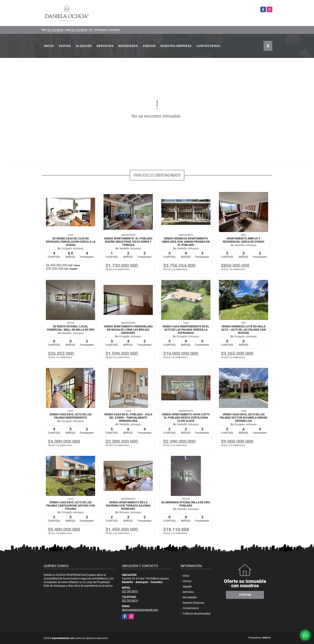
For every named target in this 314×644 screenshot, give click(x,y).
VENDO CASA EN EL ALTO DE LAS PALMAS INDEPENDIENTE (71, 416)
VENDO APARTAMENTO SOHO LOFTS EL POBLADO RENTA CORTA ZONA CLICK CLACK (186, 418)
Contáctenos (208, 46)
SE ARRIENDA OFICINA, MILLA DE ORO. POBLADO (186, 504)
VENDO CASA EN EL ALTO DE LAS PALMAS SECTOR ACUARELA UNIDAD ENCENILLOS (244, 418)
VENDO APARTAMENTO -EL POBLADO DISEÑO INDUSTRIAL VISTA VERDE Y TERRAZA (128, 242)
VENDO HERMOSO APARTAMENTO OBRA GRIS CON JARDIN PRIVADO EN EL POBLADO (186, 242)
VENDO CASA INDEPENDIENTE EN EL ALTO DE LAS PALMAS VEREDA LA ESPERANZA (186, 330)
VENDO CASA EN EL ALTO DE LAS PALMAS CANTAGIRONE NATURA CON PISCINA (71, 506)
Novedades (128, 46)
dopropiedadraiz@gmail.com (140, 610)
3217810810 (55, 30)
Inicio (49, 46)
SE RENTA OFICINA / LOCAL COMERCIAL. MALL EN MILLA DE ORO (71, 328)
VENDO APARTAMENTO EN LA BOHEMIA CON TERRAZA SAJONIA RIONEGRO (128, 506)
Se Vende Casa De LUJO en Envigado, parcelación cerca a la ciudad (70, 242)
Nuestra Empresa (176, 46)
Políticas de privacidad (197, 614)
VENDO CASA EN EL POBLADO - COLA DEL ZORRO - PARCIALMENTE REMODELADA (128, 418)
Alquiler (84, 46)
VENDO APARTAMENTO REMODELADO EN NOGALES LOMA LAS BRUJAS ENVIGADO (128, 330)
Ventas (65, 46)
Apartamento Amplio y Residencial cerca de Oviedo (244, 240)
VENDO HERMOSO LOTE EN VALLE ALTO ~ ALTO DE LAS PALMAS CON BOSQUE (244, 330)
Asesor (149, 46)
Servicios (105, 46)
